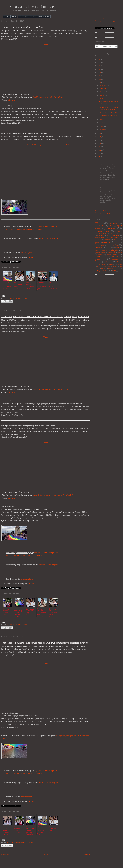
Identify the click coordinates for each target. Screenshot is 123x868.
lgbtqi (25, 298)
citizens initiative (103, 233)
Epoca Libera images (33, 7)
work (114, 271)
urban (118, 269)
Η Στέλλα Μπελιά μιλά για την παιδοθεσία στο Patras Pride (48, 145)
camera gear (118, 231)
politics (98, 256)
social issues (106, 266)
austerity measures (103, 231)
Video (46, 45)
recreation (98, 262)
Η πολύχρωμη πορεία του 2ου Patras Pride (22, 27)
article (111, 226)
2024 (99, 62)
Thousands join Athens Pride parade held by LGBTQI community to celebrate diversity (45, 643)
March (102, 126)
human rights (12, 298)
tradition (111, 269)
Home (46, 855)
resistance (102, 264)
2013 (99, 143)
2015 (99, 137)
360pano (99, 223)
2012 (99, 147)
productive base (113, 256)
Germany (117, 240)
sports (115, 266)
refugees (108, 262)
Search (97, 44)
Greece (106, 242)
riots (111, 264)
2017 (99, 82)
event (97, 240)
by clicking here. (27, 253)
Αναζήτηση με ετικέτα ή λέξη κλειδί (107, 21)
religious (119, 262)
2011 (99, 150)
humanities (99, 248)
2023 (99, 66)
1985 (99, 157)
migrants (114, 250)
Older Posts (86, 855)
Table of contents (101, 211)
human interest (100, 245)
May (101, 119)
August (102, 95)
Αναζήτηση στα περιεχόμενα (105, 213)
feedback (108, 240)
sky (98, 266)
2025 (99, 59)
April (102, 123)
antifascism (114, 223)
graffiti (97, 243)
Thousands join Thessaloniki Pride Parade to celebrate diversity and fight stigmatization (45, 316)
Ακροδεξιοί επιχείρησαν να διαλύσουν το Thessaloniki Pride (54, 495)
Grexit (118, 243)
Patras (120, 252)
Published (115, 259)
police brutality (113, 254)
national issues (100, 252)
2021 (99, 72)
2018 (99, 79)
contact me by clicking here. (49, 239)
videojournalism (102, 271)
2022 (99, 69)
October (103, 92)
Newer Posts (6, 855)
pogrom (100, 254)
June (101, 98)
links (97, 250)
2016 (99, 134)
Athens (111, 228)
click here (11, 100)
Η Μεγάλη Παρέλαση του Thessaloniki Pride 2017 (51, 390)
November (103, 88)
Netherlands (112, 252)
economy (100, 235)
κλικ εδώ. (31, 257)
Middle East (104, 250)
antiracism (11, 842)
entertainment (100, 237)
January (102, 129)
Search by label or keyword (104, 19)
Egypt (109, 235)
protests (99, 259)
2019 (99, 76)
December (103, 85)
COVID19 (113, 233)
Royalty (120, 264)
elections (116, 235)
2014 (99, 140)
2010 (99, 153)
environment (114, 237)
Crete (120, 233)
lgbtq (20, 298)
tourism (103, 269)
